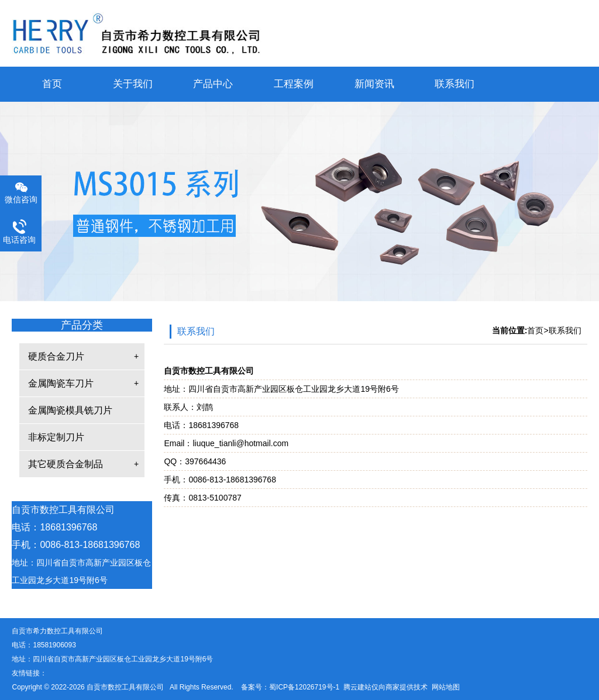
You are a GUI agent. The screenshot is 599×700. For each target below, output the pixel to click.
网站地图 (446, 687)
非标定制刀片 (56, 437)
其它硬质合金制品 (66, 464)
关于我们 (133, 84)
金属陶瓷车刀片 (61, 383)
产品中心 (213, 84)
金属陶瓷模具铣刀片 (70, 410)
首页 (52, 84)
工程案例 (294, 84)
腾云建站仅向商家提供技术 (385, 687)
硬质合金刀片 (56, 356)
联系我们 (455, 84)
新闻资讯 (374, 84)
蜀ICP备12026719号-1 (304, 687)
